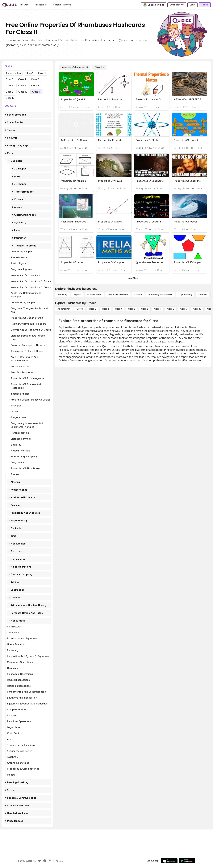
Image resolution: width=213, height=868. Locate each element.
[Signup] (205, 5)
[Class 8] (171, 309)
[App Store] (169, 861)
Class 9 (9, 92)
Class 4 (22, 79)
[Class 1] (80, 309)
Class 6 (9, 85)
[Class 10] (197, 309)
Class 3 (9, 79)
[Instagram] (50, 861)
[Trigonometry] (185, 295)
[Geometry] (62, 295)
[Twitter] (39, 861)
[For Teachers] (41, 5)
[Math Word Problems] (118, 295)
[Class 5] (131, 309)
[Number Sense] (94, 295)
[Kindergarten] (64, 309)
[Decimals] (202, 295)
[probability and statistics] (160, 295)
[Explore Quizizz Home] (9, 5)
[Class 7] (158, 309)
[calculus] (138, 295)
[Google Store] (187, 861)
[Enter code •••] (177, 5)
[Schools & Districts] (62, 5)
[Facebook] (45, 861)
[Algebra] (77, 295)
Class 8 (35, 85)
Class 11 (36, 92)
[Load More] (133, 278)
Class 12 (10, 98)
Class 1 (29, 73)
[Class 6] (145, 309)
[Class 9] (184, 309)
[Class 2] (92, 309)
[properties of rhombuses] (74, 67)
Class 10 (23, 92)
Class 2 (42, 73)
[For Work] (25, 5)
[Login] (193, 5)
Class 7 (22, 85)
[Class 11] (100, 67)
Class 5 (35, 79)
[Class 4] (118, 309)
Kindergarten (13, 73)
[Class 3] (105, 309)
